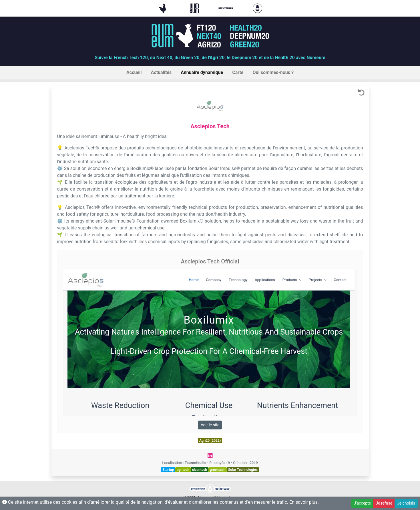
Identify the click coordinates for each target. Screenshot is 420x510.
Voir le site (210, 425)
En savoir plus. (304, 502)
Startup (168, 470)
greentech (218, 470)
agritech (183, 470)
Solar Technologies (243, 470)
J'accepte (362, 503)
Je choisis (406, 503)
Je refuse (384, 503)
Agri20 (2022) (210, 441)
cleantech (200, 470)
